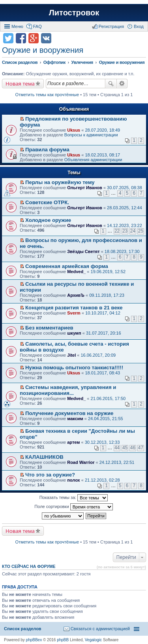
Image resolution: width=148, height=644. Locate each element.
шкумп (74, 333)
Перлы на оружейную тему (60, 182)
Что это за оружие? (50, 475)
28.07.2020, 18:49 (102, 130)
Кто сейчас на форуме (29, 566)
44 (117, 448)
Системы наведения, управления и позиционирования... (68, 390)
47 (141, 448)
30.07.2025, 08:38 (125, 188)
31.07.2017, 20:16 (104, 333)
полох (74, 480)
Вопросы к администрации (91, 135)
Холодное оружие (48, 220)
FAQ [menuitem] (37, 26)
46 (133, 448)
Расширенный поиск (122, 84)
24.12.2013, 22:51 (117, 462)
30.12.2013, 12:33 (102, 442)
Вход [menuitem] (139, 26)
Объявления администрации (93, 160)
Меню (17, 26)
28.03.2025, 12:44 (125, 208)
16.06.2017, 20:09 (98, 355)
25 (141, 231)
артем (73, 442)
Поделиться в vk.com (46, 38)
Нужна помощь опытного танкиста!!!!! (74, 368)
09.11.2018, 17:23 (107, 295)
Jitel (71, 355)
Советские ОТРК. (47, 202)
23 (125, 231)
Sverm (74, 313)
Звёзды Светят (83, 251)
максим (75, 419)
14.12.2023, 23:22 (125, 225)
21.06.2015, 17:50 (108, 398)
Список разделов (23, 629)
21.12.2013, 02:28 (102, 480)
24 (133, 231)
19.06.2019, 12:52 (108, 272)
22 (117, 231)
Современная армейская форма (67, 266)
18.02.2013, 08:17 (102, 155)
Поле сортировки (73, 507)
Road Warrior (81, 462)
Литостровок (74, 13)
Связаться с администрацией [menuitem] (100, 629)
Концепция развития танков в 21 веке (74, 308)
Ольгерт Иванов (85, 188)
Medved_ (76, 272)
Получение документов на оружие (69, 413)
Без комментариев (49, 328)
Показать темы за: (74, 498)
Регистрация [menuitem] (111, 26)
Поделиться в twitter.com (8, 38)
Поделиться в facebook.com (21, 38)
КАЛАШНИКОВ (44, 457)
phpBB (63, 640)
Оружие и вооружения (43, 50)
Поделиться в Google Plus (34, 38)
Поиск (111, 84)
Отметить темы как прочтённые (47, 95)
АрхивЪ (76, 295)
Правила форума (47, 150)
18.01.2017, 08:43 (102, 373)
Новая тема (20, 84)
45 (125, 448)
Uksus (74, 130)
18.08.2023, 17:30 (122, 251)
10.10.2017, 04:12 (103, 313)
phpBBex (34, 640)
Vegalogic (93, 640)
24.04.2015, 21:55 (106, 419)
